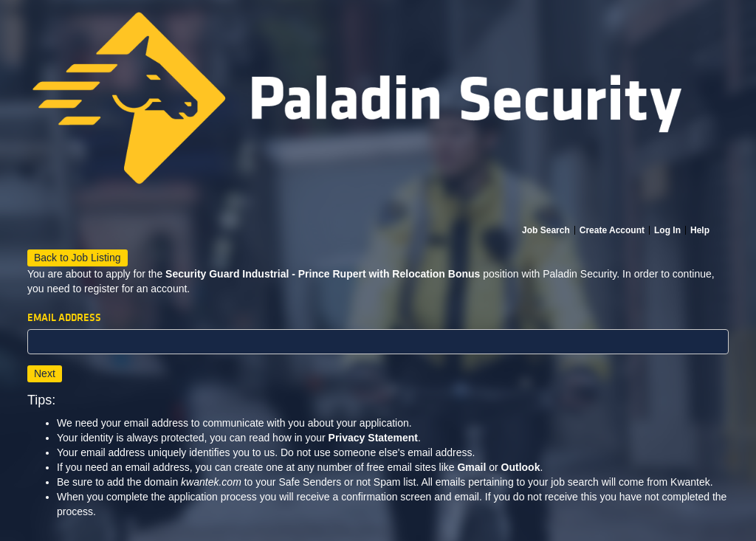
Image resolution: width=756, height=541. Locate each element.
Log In (667, 230)
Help (700, 230)
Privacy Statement (373, 438)
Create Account (612, 230)
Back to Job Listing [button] (78, 258)
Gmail (471, 467)
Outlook (521, 467)
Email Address (64, 318)
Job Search (546, 230)
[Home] (378, 112)
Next (45, 373)
